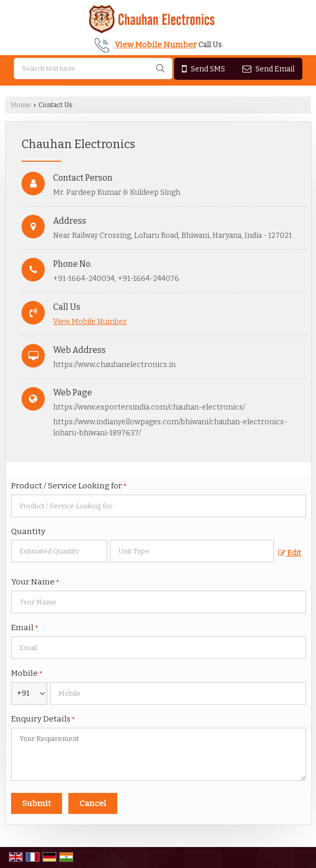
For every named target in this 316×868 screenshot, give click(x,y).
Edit (289, 553)
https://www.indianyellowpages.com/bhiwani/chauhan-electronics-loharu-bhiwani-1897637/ (170, 427)
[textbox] (192, 551)
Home (21, 105)
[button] (156, 45)
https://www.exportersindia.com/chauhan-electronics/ (149, 407)
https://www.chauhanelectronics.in (114, 365)
